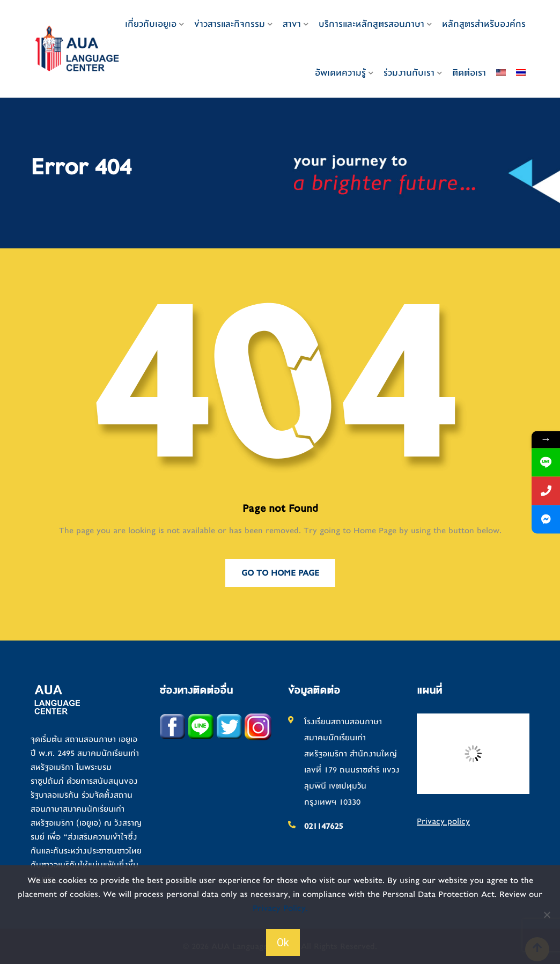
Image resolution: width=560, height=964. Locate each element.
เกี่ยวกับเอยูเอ (151, 24)
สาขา (292, 24)
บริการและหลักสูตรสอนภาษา (371, 24)
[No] (547, 915)
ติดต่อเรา (469, 73)
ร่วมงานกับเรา (409, 73)
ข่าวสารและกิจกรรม (230, 24)
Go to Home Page (280, 573)
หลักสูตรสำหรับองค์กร (484, 24)
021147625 (323, 826)
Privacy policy (443, 821)
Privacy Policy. (280, 908)
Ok (283, 943)
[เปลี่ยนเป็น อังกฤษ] (501, 73)
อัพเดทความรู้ (340, 73)
